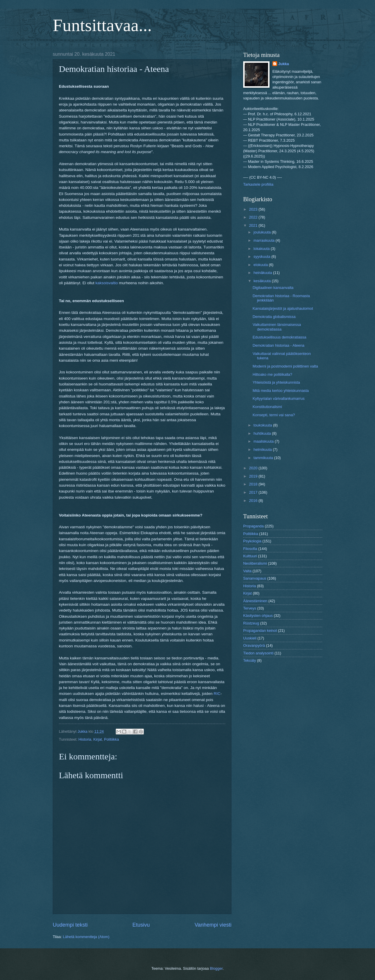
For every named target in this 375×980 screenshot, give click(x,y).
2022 (254, 217)
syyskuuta (262, 257)
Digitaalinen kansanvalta (273, 288)
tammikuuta (264, 458)
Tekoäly (250, 660)
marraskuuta (264, 240)
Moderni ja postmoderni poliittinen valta (285, 366)
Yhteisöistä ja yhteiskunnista (276, 382)
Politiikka (111, 739)
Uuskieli (250, 638)
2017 (254, 492)
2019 (254, 476)
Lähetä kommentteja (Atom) (86, 937)
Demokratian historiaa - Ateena (278, 345)
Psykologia (252, 541)
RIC (217, 694)
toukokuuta (263, 425)
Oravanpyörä (254, 645)
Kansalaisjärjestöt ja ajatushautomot (283, 308)
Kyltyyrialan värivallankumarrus (278, 398)
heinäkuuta (263, 273)
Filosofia (250, 549)
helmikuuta (263, 450)
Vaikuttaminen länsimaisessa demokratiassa (277, 327)
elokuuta (261, 265)
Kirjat (98, 739)
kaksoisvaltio (107, 283)
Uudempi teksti (70, 925)
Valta (247, 571)
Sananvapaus (255, 578)
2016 (254, 501)
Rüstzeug (251, 623)
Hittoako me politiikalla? (272, 374)
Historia (85, 739)
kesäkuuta (262, 281)
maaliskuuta (264, 441)
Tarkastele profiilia (258, 184)
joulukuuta (262, 232)
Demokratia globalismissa (274, 317)
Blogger (216, 968)
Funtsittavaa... (102, 25)
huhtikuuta (263, 433)
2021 (254, 225)
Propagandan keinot (260, 631)
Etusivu (141, 925)
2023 (254, 209)
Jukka (284, 64)
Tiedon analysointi (258, 653)
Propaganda (253, 526)
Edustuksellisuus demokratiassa (279, 337)
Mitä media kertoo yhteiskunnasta (281, 391)
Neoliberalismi (255, 563)
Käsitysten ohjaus (258, 616)
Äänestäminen (255, 601)
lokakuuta (262, 249)
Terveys (250, 608)
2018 (254, 484)
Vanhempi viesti (213, 925)
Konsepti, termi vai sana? (274, 415)
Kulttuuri (250, 556)
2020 (254, 468)
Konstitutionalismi (267, 407)
